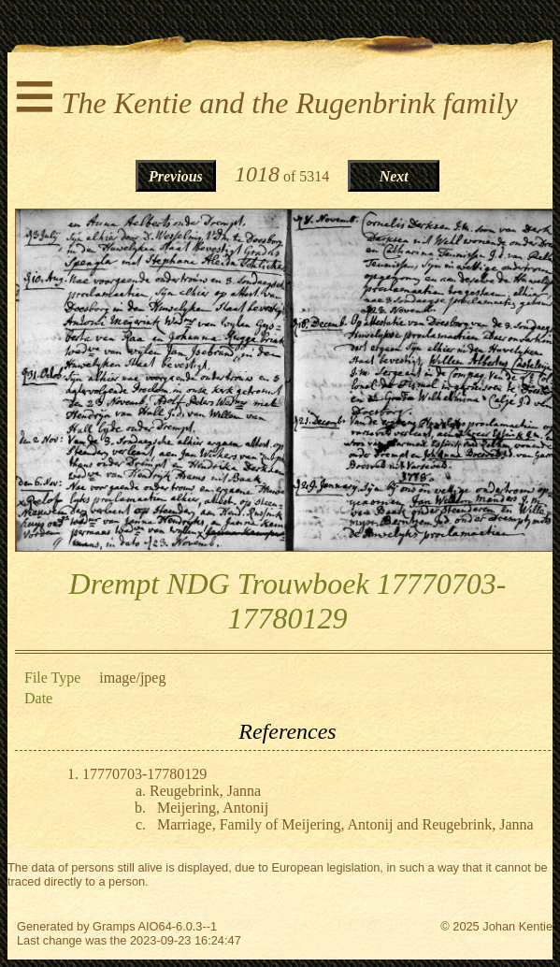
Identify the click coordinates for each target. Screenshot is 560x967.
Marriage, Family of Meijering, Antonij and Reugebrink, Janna (345, 824)
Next (394, 176)
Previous (176, 176)
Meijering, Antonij (213, 808)
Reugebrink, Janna (205, 791)
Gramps (114, 926)
